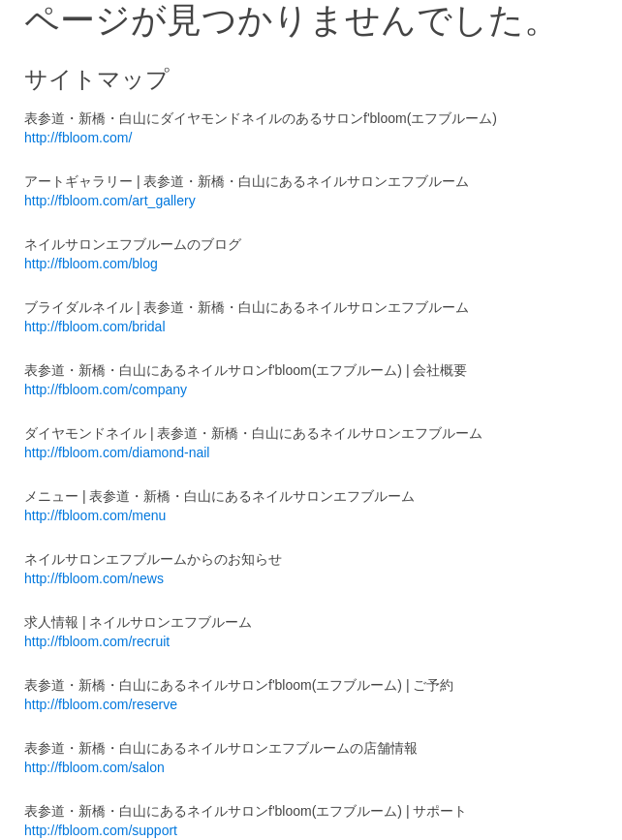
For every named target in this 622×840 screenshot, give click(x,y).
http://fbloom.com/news (94, 578)
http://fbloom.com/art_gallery (110, 201)
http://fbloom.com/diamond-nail (117, 452)
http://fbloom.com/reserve (101, 704)
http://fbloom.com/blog (91, 264)
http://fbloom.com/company (106, 389)
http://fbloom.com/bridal (95, 327)
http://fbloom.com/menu (95, 515)
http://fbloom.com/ (78, 138)
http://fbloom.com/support (101, 830)
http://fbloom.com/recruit (97, 641)
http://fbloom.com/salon (94, 767)
